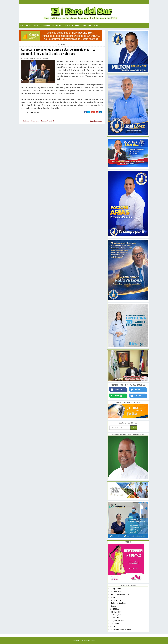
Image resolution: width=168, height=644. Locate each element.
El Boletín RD (116, 612)
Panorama (115, 624)
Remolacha (115, 618)
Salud (90, 25)
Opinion (84, 25)
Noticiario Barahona (118, 603)
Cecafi (113, 626)
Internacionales (57, 25)
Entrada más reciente (31, 121)
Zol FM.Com (115, 609)
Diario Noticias (116, 600)
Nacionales (37, 25)
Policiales (76, 25)
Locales (29, 25)
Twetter (135, 390)
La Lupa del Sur (117, 591)
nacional (63, 44)
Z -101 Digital (116, 615)
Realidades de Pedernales (121, 629)
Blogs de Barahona (118, 621)
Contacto (97, 25)
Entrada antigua (96, 121)
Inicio (22, 25)
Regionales (46, 25)
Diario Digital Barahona (120, 594)
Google (113, 606)
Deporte (67, 25)
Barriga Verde (116, 588)
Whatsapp (117, 396)
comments (46, 58)
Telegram (136, 396)
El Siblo (113, 597)
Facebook (116, 390)
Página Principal (48, 121)
